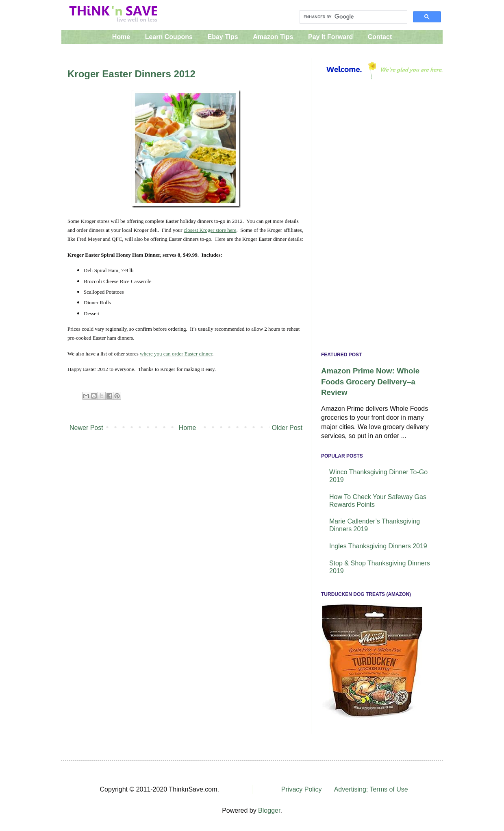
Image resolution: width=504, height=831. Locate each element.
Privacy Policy (302, 789)
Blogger (269, 810)
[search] (353, 17)
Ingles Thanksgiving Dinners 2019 (378, 546)
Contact (380, 37)
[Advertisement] (377, 218)
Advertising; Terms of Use (371, 789)
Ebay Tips (223, 37)
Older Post (287, 428)
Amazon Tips (273, 37)
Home (121, 37)
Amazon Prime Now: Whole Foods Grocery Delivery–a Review (370, 381)
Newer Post (86, 428)
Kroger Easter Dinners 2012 (131, 74)
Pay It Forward (330, 37)
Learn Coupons (169, 37)
